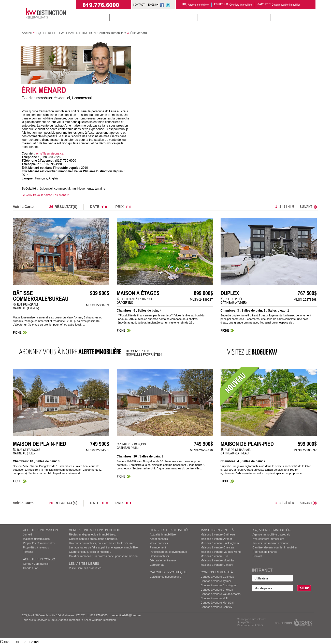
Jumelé (28, 534)
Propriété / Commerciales (39, 543)
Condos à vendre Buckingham (219, 585)
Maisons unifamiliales (37, 539)
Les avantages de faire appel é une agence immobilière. (104, 547)
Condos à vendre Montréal (217, 603)
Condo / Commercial (36, 564)
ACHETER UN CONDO (39, 559)
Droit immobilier (160, 556)
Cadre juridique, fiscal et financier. (90, 552)
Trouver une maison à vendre (271, 543)
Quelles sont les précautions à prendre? (94, 539)
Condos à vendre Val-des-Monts (220, 594)
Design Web (244, 622)
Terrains (28, 552)
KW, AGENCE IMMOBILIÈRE (272, 530)
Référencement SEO (250, 625)
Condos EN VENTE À (217, 572)
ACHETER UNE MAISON (41, 530)
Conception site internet (252, 619)
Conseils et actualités (170, 530)
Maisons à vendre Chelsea (217, 547)
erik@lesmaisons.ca (50, 154)
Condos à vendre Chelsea (217, 590)
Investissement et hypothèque (168, 552)
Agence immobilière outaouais (271, 534)
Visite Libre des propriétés (85, 568)
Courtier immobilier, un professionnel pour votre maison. (104, 556)
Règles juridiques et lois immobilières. (92, 534)
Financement (158, 547)
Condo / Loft (31, 568)
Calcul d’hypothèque (168, 572)
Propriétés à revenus (36, 547)
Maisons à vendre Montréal (217, 560)
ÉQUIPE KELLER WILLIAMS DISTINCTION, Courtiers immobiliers (81, 33)
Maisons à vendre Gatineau (218, 534)
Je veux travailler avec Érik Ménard (45, 195)
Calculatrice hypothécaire (166, 577)
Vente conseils (159, 543)
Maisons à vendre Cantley (217, 565)
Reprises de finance (265, 552)
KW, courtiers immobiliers (268, 539)
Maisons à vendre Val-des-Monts (221, 552)
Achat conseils (159, 539)
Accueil (27, 33)
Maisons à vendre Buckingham (220, 543)
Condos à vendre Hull (214, 598)
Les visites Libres (84, 564)
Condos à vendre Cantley (216, 607)
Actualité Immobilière (163, 534)
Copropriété (157, 565)
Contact (257, 556)
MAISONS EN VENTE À (217, 530)
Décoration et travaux (163, 560)
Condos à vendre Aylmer (216, 581)
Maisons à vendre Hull (214, 556)
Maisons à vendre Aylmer (216, 539)
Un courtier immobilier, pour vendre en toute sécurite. (102, 543)
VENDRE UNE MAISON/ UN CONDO (95, 530)
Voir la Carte (23, 207)
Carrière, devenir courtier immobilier (275, 547)
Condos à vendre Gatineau (217, 577)
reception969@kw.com (126, 615)
